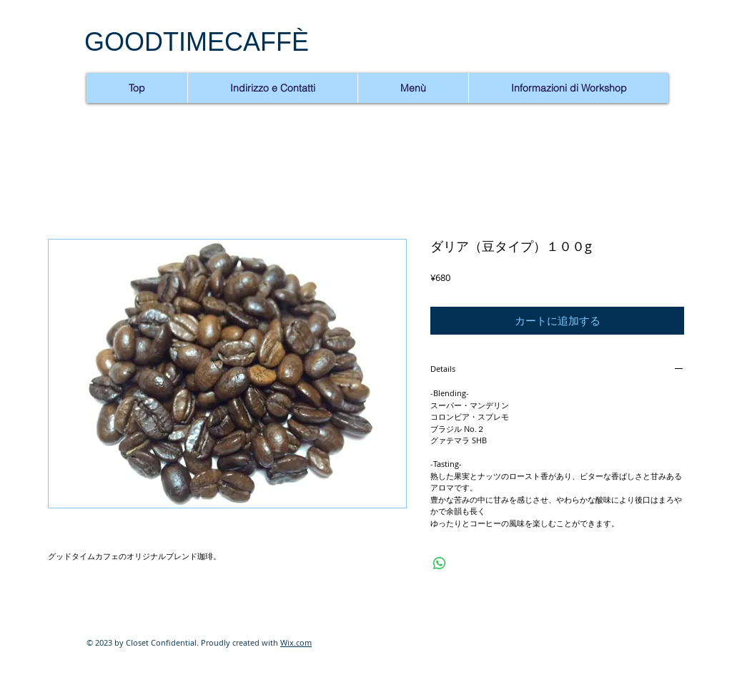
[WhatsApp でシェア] (440, 563)
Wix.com (296, 642)
